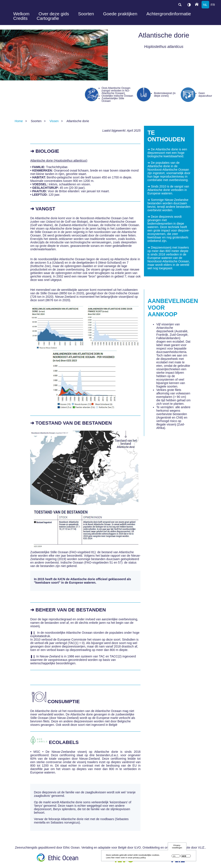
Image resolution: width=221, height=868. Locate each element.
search (180, 5)
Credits (20, 18)
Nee (184, 857)
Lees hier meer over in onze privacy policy (126, 859)
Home (19, 121)
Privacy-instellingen (177, 847)
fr (213, 5)
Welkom (21, 14)
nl (205, 5)
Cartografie (48, 18)
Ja (174, 857)
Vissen (54, 121)
